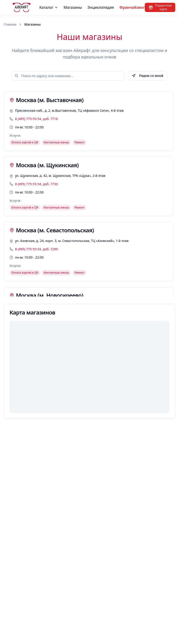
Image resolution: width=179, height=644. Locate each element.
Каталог (49, 7)
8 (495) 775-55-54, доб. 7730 (36, 184)
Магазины (73, 7)
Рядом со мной (148, 76)
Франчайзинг (132, 7)
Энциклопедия (101, 7)
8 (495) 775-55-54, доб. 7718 (36, 119)
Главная (10, 24)
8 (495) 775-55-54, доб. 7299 (36, 249)
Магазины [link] (32, 24)
